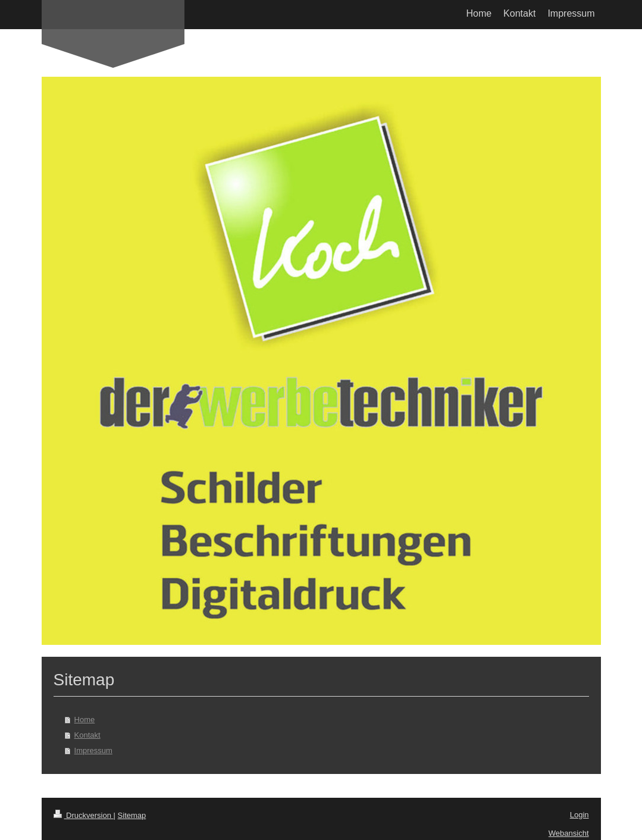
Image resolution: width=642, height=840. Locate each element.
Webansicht (569, 833)
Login (580, 815)
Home (85, 720)
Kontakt (87, 735)
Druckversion (84, 815)
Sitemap (132, 815)
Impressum (93, 750)
